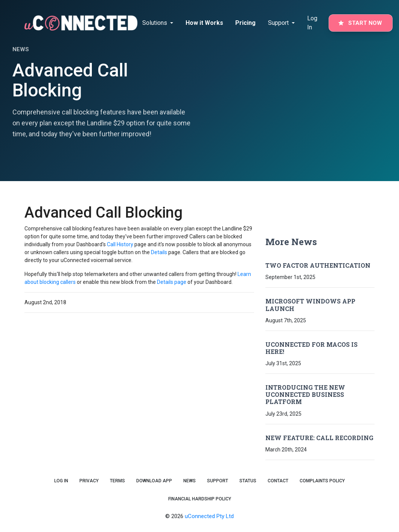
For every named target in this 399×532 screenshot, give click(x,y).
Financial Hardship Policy (200, 499)
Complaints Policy (322, 481)
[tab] (159, 23)
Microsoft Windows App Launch (310, 305)
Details (159, 252)
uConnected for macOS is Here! (311, 348)
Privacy (89, 481)
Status (248, 481)
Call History (120, 244)
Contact (278, 481)
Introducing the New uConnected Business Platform (305, 394)
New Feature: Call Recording (319, 438)
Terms (117, 481)
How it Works (204, 23)
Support (218, 481)
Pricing (245, 23)
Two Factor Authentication (318, 265)
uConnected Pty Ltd (209, 516)
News (190, 481)
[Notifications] (160, 23)
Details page (172, 282)
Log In (312, 23)
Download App (154, 481)
